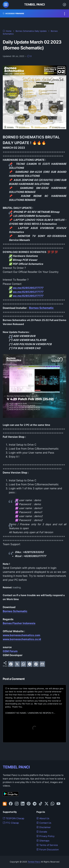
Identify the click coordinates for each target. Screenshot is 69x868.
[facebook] (11, 664)
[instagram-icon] (17, 804)
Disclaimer (44, 827)
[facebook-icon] (11, 804)
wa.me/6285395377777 (28, 288)
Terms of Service (47, 845)
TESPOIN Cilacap (13, 818)
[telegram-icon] (35, 804)
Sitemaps (43, 841)
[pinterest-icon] (29, 804)
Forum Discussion (48, 850)
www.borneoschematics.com (21, 635)
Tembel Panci (34, 5)
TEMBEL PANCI (16, 767)
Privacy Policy (45, 836)
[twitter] (17, 664)
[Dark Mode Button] (64, 5)
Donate (42, 832)
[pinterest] (36, 664)
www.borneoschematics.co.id (22, 639)
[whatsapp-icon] (52, 804)
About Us (43, 818)
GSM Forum (10, 651)
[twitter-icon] (47, 804)
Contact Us (44, 823)
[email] (42, 664)
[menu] (6, 5)
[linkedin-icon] (23, 804)
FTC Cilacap (11, 823)
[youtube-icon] (58, 804)
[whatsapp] (23, 664)
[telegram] (30, 664)
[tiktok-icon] (41, 804)
